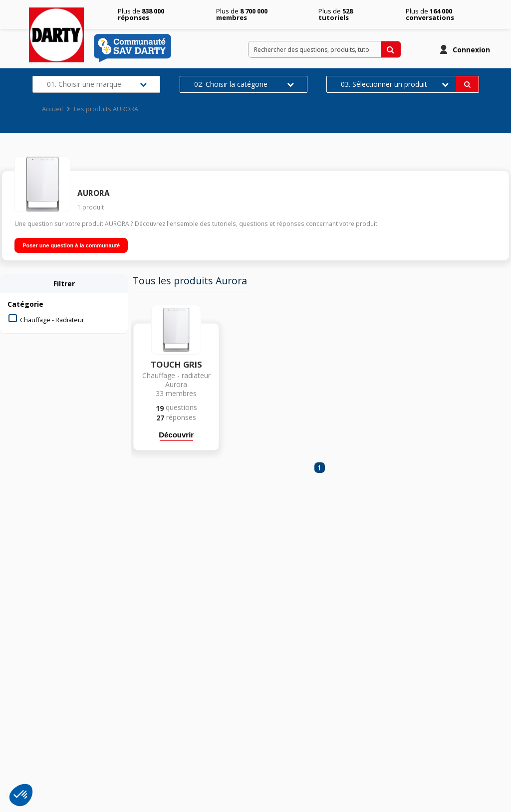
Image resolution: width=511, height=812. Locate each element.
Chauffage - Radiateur (52, 320)
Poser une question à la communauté (71, 245)
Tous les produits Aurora (190, 281)
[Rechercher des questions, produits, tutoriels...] (391, 49)
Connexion (471, 50)
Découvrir (176, 435)
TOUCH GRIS (176, 365)
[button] (21, 795)
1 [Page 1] (319, 468)
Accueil (52, 109)
